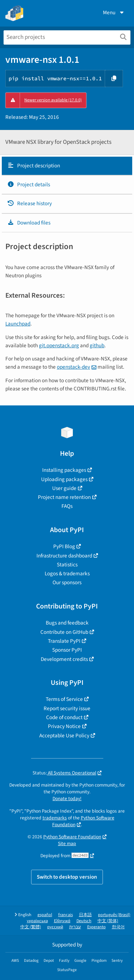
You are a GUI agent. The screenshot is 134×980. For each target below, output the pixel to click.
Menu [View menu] (114, 12)
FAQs (67, 506)
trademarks (55, 818)
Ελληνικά (62, 921)
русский (55, 927)
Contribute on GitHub (64, 632)
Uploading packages (64, 479)
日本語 (85, 915)
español (45, 915)
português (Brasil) (114, 915)
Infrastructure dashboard (64, 556)
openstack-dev (73, 367)
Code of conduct (64, 717)
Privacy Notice (64, 726)
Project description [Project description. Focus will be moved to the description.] (34, 166)
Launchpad (18, 324)
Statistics (67, 565)
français (66, 915)
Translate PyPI (64, 641)
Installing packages (64, 470)
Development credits (64, 659)
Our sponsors (67, 582)
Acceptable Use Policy (64, 736)
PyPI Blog (64, 546)
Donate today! (67, 799)
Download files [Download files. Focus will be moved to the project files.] (29, 223)
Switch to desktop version (67, 877)
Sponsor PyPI (67, 650)
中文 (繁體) (31, 927)
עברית (75, 927)
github (97, 345)
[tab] (67, 166)
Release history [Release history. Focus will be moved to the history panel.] (29, 203)
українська (37, 921)
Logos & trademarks (67, 574)
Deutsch (84, 921)
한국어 (118, 927)
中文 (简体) (108, 921)
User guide (64, 488)
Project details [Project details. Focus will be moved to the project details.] (29, 185)
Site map (67, 843)
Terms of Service (64, 699)
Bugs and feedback (67, 623)
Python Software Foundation (83, 821)
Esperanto (96, 927)
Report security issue (67, 708)
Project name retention (64, 497)
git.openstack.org (59, 345)
